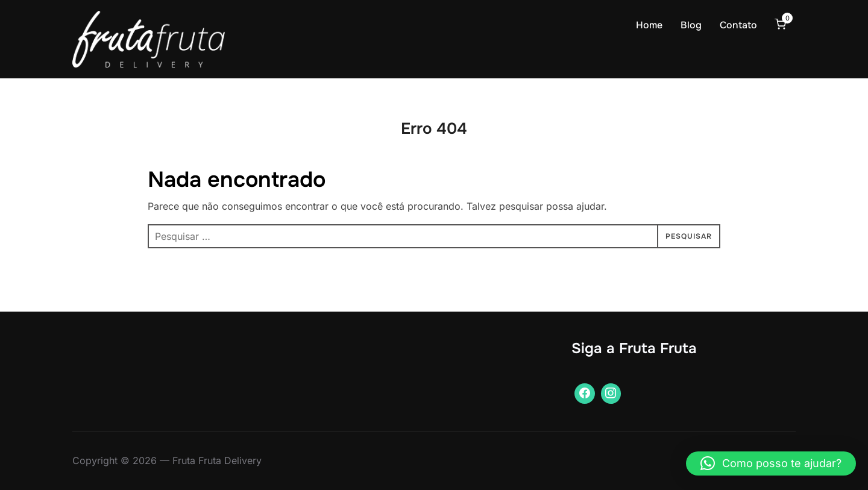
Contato (738, 25)
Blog (691, 25)
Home (649, 25)
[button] (771, 463)
